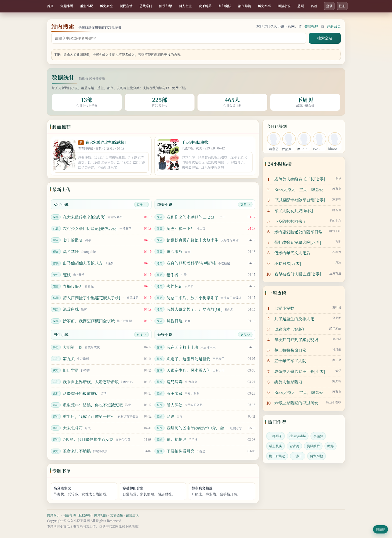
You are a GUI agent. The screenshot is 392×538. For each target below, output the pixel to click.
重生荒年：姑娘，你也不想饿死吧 (93, 405)
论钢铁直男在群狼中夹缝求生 (192, 240)
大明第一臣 (73, 347)
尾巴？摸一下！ (180, 229)
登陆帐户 (311, 26)
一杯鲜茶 (275, 436)
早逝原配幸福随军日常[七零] (300, 200)
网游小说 (284, 6)
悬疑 (300, 6)
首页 (50, 6)
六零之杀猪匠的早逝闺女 (296, 403)
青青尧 (294, 446)
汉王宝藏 (174, 393)
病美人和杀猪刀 (288, 382)
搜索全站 (325, 38)
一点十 (298, 456)
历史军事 (264, 6)
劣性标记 (174, 286)
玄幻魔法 (225, 6)
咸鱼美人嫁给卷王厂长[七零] (300, 179)
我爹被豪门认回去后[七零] (298, 274)
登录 (329, 6)
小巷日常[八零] (288, 264)
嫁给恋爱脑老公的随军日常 (298, 232)
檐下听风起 (277, 456)
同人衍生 (185, 6)
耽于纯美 (205, 6)
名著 (314, 6)
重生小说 (86, 6)
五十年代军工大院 (290, 361)
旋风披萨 (313, 446)
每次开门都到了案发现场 (296, 340)
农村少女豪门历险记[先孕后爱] (90, 229)
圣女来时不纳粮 (77, 451)
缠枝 (67, 275)
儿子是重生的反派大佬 (294, 319)
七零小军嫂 (284, 308)
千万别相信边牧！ (197, 142)
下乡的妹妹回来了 (290, 221)
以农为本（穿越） (290, 329)
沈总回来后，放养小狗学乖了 (192, 298)
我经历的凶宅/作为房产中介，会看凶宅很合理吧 (197, 428)
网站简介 (53, 515)
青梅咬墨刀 (73, 286)
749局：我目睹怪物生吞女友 (88, 439)
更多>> (141, 204)
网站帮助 (69, 515)
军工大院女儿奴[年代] (294, 211)
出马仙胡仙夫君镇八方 (83, 263)
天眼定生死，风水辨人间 (188, 370)
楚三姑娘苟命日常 (290, 350)
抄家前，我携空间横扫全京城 (89, 321)
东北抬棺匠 (176, 439)
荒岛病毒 (174, 382)
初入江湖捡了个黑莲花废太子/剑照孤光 (94, 298)
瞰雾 (330, 446)
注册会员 (334, 26)
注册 (342, 6)
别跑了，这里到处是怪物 (188, 359)
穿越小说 (67, 6)
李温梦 (318, 436)
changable (298, 436)
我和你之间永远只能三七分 (190, 217)
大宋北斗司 (73, 428)
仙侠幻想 (165, 6)
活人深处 (174, 405)
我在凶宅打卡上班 (182, 347)
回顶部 (380, 529)
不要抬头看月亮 (180, 451)
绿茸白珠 (71, 309)
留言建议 (132, 515)
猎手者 (172, 275)
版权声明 (85, 515)
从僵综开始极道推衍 (81, 393)
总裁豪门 (146, 6)
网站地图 (101, 515)
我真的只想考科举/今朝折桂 (191, 263)
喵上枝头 (275, 446)
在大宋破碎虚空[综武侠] (106, 142)
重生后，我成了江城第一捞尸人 (89, 416)
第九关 (69, 359)
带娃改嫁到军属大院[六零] (298, 242)
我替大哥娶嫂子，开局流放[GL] (195, 309)
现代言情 (126, 6)
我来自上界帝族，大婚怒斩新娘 (91, 382)
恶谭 (170, 416)
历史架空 (106, 6)
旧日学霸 (71, 370)
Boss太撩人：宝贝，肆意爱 (299, 190)
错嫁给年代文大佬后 (292, 253)
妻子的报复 (73, 240)
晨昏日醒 (174, 321)
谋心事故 (174, 252)
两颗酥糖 (316, 456)
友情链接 (116, 515)
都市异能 (244, 6)
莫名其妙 (71, 252)
